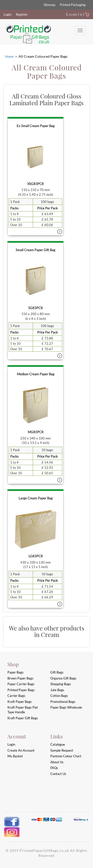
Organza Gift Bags (63, 678)
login (11, 744)
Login (8, 14)
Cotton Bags (59, 696)
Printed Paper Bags (21, 690)
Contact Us (58, 774)
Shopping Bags (61, 684)
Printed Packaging (73, 5)
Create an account (21, 750)
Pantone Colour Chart (66, 756)
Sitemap (49, 5)
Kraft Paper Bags (20, 702)
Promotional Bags (63, 702)
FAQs (54, 768)
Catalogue (58, 744)
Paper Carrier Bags (21, 684)
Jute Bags (57, 690)
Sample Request (62, 750)
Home (9, 56)
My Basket (15, 756)
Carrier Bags (16, 696)
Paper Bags (15, 672)
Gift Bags (57, 672)
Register (22, 14)
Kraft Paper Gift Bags (23, 718)
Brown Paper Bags (20, 678)
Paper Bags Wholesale (66, 707)
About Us (57, 762)
